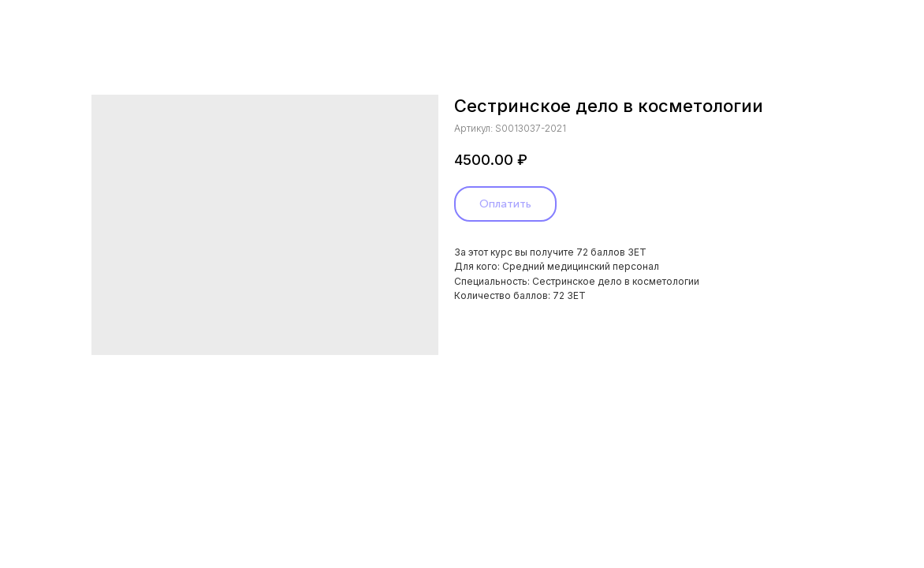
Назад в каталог (65, 22)
